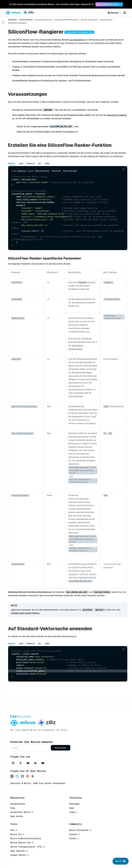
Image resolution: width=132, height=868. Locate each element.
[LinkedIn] (35, 763)
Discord (74, 834)
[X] (21, 763)
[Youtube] (43, 763)
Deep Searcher (19, 851)
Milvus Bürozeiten (80, 830)
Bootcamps (74, 804)
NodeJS (31, 163)
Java (21, 163)
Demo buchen (17, 816)
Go (40, 163)
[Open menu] (125, 13)
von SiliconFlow (77, 40)
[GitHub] (13, 763)
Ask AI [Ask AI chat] (121, 861)
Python (12, 163)
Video (73, 812)
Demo (71, 808)
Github (74, 838)
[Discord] (28, 763)
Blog (13, 808)
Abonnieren (61, 748)
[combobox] (114, 13)
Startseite (12, 20)
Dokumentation (26, 20)
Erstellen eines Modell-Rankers (25, 613)
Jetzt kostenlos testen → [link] (109, 4)
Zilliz (64, 730)
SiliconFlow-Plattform (117, 115)
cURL (47, 163)
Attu (14, 830)
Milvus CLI (17, 834)
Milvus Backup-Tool (22, 843)
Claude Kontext (20, 855)
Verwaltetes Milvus (22, 812)
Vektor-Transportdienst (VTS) (28, 847)
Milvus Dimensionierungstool (26, 838)
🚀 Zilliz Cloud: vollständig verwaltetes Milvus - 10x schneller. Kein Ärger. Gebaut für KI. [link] (52, 4)
